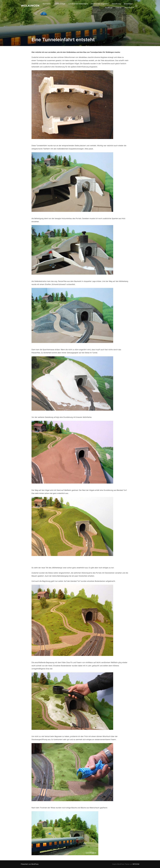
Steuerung (116, 4)
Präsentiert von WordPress (30, 864)
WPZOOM (136, 864)
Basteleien (128, 4)
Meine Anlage (60, 4)
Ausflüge (109, 8)
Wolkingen (30, 6)
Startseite (47, 4)
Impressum (129, 8)
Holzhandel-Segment (100, 4)
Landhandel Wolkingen (78, 4)
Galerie (119, 8)
